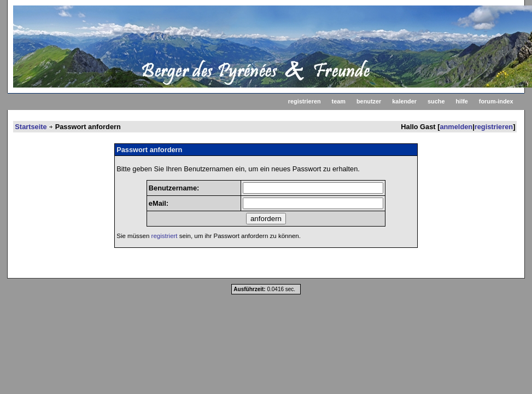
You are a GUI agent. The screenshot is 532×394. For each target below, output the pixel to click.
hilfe (461, 101)
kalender (404, 101)
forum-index (496, 101)
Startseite (31, 127)
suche (436, 101)
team (339, 101)
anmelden (456, 127)
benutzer (369, 101)
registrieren (305, 101)
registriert (165, 236)
